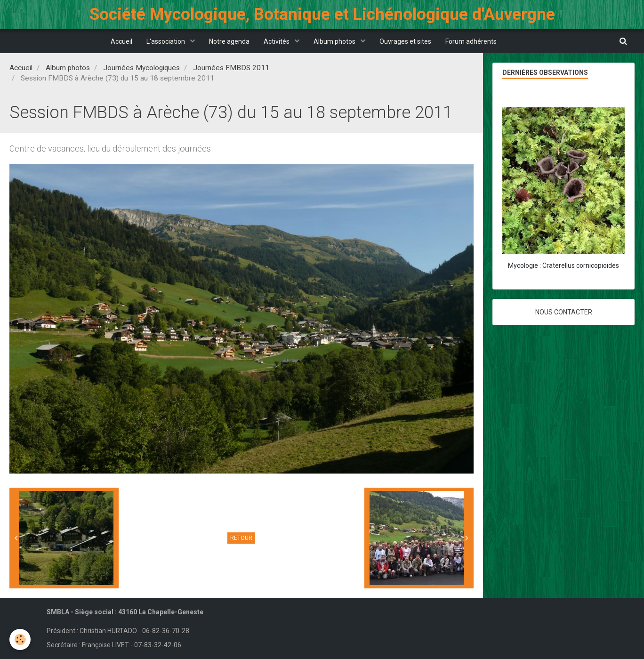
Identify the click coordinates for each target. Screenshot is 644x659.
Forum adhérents (471, 41)
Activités (277, 41)
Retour (241, 538)
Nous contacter (564, 312)
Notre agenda (229, 41)
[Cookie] (20, 639)
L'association (166, 41)
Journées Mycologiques (141, 68)
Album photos (335, 41)
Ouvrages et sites (405, 41)
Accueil (121, 41)
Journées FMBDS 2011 (231, 68)
